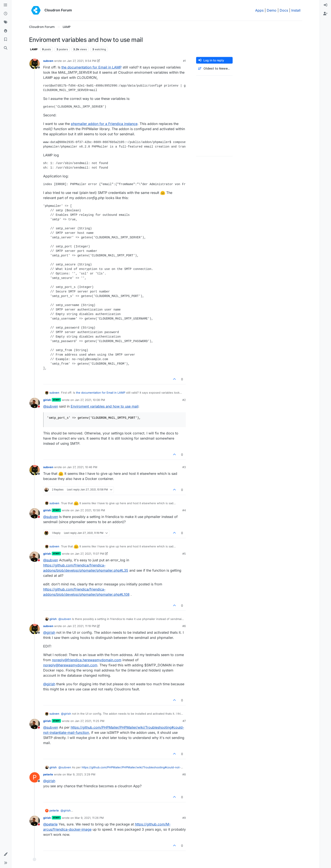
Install (296, 10)
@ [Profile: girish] (49, 632)
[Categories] (6, 5)
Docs (284, 10)
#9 (184, 818)
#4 (184, 510)
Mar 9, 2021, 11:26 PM (89, 818)
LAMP (34, 49)
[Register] (325, 14)
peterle (48, 774)
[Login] (325, 5)
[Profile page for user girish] (35, 403)
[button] (6, 854)
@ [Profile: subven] (51, 406)
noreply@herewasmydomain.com (70, 665)
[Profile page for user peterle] (35, 777)
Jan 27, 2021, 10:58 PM (90, 510)
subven (48, 61)
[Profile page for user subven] (35, 64)
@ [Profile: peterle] (50, 824)
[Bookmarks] (6, 40)
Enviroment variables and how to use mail (104, 406)
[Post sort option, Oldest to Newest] (214, 69)
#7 (184, 721)
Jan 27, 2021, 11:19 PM (82, 626)
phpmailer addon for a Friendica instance (104, 124)
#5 (184, 554)
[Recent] (6, 14)
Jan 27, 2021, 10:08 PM (90, 400)
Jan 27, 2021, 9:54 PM (82, 61)
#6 (184, 626)
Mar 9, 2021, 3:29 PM (81, 774)
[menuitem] (325, 5)
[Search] (6, 48)
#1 (184, 61)
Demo (272, 10)
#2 (184, 400)
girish (47, 400)
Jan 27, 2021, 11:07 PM (89, 554)
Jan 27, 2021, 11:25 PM (90, 721)
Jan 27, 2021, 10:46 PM (82, 467)
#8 (184, 774)
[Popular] (6, 31)
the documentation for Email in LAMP (92, 67)
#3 (184, 467)
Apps (259, 10)
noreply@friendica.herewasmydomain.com (87, 660)
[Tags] (6, 22)
